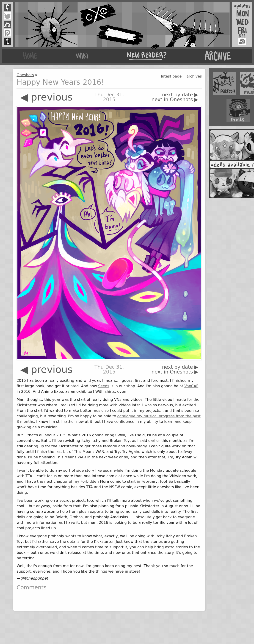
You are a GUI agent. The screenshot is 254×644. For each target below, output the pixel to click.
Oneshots (25, 75)
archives (194, 76)
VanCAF (191, 386)
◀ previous (46, 97)
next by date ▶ (180, 95)
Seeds (104, 386)
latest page (171, 76)
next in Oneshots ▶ (175, 99)
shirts (110, 392)
